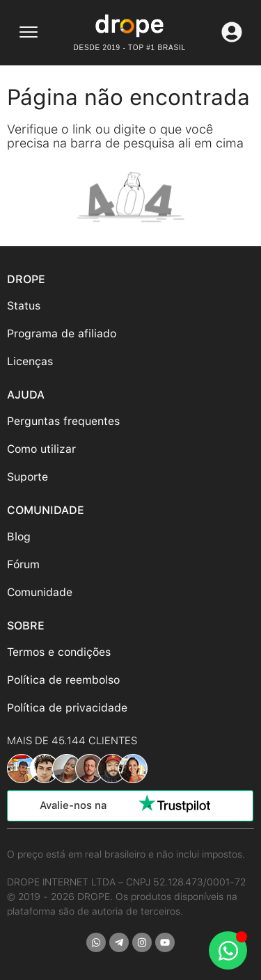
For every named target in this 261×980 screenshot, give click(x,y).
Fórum (23, 564)
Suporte (27, 477)
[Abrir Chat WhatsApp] (228, 950)
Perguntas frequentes (63, 421)
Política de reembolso (63, 680)
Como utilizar (41, 449)
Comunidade (40, 592)
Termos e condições (59, 652)
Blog (19, 537)
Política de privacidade (67, 708)
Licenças (30, 361)
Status (24, 306)
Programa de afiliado (62, 334)
